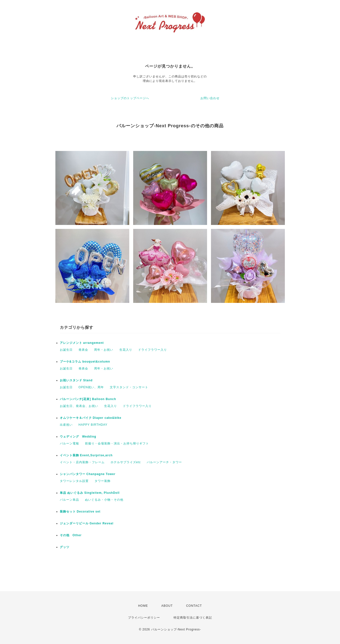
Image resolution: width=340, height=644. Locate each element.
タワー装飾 (103, 481)
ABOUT (167, 606)
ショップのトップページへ (130, 98)
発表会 (83, 350)
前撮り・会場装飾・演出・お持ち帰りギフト (117, 443)
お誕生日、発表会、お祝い (79, 406)
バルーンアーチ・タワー (164, 462)
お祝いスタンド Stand (76, 380)
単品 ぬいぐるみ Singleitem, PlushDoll (90, 493)
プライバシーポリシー (144, 618)
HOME (143, 606)
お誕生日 (66, 350)
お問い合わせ (210, 98)
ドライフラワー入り (153, 350)
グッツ (65, 547)
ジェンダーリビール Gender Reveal (87, 523)
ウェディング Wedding (78, 437)
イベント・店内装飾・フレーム (82, 462)
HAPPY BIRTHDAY (93, 425)
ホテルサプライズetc (126, 462)
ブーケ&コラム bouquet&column (85, 362)
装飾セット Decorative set (80, 512)
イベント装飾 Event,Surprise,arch (86, 455)
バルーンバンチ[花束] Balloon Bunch (88, 399)
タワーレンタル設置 (74, 481)
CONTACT (194, 606)
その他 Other (71, 535)
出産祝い (66, 425)
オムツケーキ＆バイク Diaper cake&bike (91, 418)
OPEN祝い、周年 (91, 387)
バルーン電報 (69, 443)
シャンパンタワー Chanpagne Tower (88, 474)
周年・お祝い (104, 350)
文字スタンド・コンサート (129, 387)
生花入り (126, 350)
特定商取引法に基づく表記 (193, 618)
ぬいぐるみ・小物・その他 (104, 500)
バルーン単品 (69, 500)
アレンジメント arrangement (82, 343)
